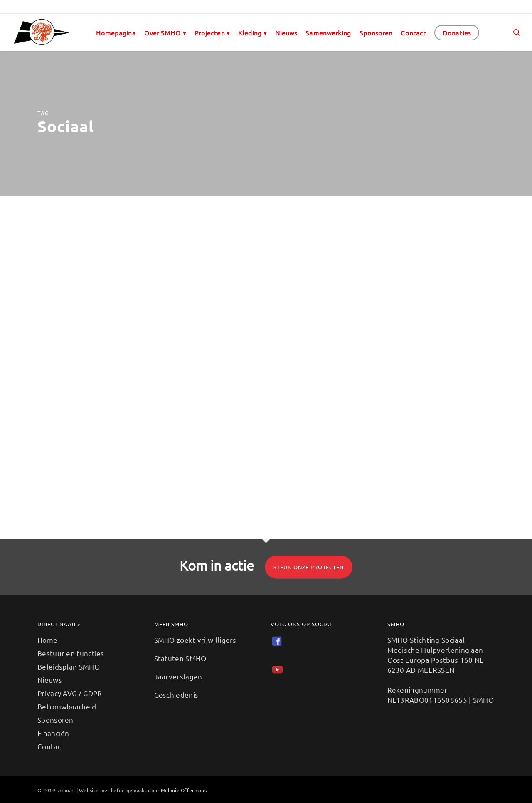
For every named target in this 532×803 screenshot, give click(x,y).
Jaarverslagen (178, 676)
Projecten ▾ (212, 32)
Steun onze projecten (309, 567)
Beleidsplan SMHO (69, 666)
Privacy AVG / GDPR (70, 693)
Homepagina (116, 32)
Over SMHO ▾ (165, 32)
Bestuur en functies (71, 653)
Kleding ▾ (252, 32)
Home (47, 640)
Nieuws (286, 32)
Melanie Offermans (184, 790)
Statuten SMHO (180, 658)
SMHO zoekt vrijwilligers (195, 640)
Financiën (53, 733)
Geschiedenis (176, 695)
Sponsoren (376, 32)
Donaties (457, 32)
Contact (413, 32)
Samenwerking (328, 32)
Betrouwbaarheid (67, 706)
